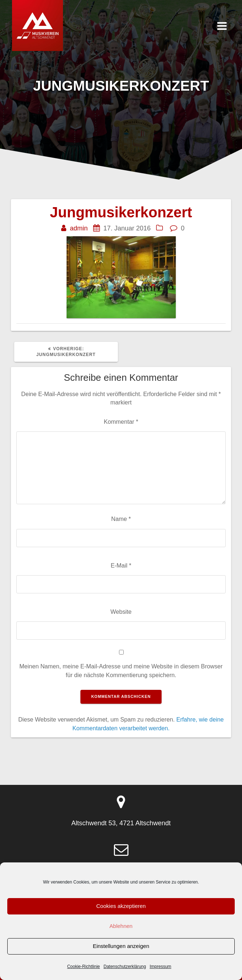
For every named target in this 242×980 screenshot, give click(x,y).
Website (121, 612)
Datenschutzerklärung (125, 967)
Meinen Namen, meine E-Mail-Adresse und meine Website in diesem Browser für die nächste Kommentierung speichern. (121, 670)
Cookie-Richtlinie (83, 967)
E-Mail (121, 565)
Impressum (160, 967)
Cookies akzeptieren (121, 906)
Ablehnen (121, 926)
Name (121, 519)
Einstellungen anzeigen (121, 946)
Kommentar (121, 422)
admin (79, 228)
